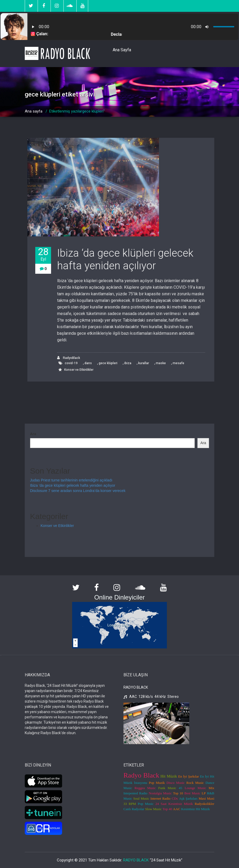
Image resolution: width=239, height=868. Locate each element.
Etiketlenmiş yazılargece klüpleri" (77, 111)
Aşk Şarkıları (188, 798)
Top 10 (178, 793)
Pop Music (146, 804)
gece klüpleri (108, 363)
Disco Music (176, 783)
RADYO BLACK (136, 860)
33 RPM (130, 804)
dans (88, 363)
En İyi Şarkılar (189, 776)
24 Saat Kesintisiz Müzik (174, 804)
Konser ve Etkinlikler (79, 370)
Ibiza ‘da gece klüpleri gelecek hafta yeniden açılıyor (125, 259)
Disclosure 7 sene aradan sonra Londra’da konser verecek (78, 491)
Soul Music (141, 798)
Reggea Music (145, 788)
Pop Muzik (157, 783)
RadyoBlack (69, 358)
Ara (33, 434)
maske (161, 363)
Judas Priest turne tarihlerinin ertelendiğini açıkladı (71, 480)
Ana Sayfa (122, 50)
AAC (176, 809)
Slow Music (153, 809)
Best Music (193, 793)
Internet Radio (161, 798)
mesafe (178, 363)
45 (180, 788)
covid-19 (71, 363)
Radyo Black (141, 775)
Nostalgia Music (160, 793)
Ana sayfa (34, 111)
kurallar (144, 363)
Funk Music (167, 788)
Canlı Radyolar (134, 809)
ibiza (128, 363)
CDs (175, 798)
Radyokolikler (205, 804)
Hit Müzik (169, 776)
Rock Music (195, 783)
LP (204, 793)
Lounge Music (195, 788)
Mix (211, 788)
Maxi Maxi (206, 798)
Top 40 (167, 809)
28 (43, 254)
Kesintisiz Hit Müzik (195, 809)
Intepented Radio (135, 793)
